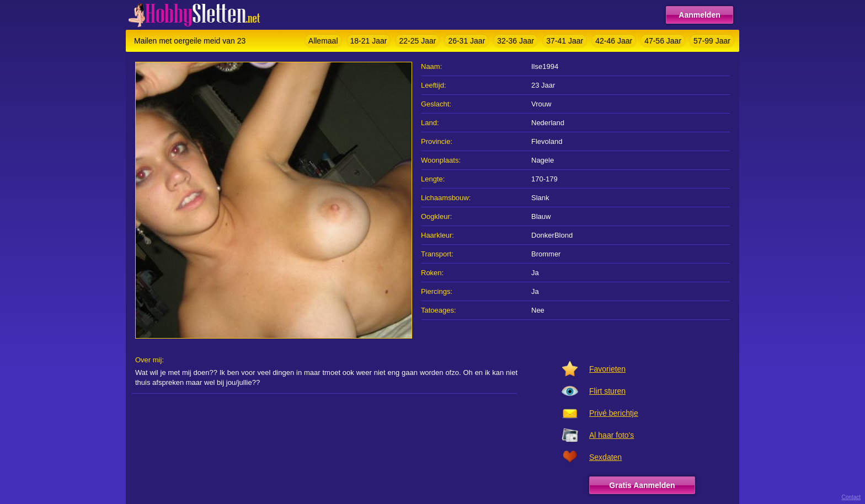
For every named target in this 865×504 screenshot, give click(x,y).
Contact (851, 497)
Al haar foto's (612, 435)
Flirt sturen (607, 391)
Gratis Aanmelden (642, 485)
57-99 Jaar (712, 41)
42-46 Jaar (614, 41)
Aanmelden (699, 15)
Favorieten (607, 369)
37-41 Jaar (565, 41)
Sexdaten (605, 457)
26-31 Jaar (466, 41)
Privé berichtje (614, 413)
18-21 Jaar (369, 41)
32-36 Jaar (516, 41)
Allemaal (323, 41)
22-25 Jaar (417, 41)
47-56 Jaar (663, 41)
